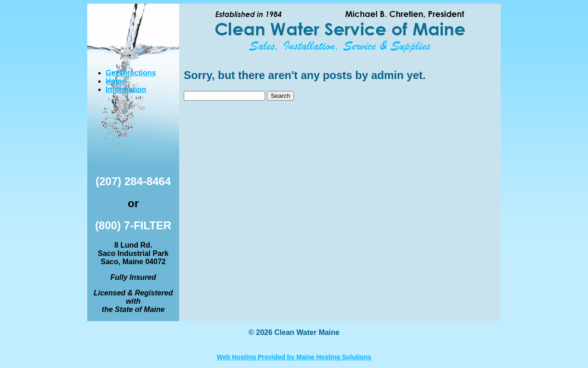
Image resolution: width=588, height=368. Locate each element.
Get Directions (131, 73)
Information (126, 89)
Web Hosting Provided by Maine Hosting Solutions (294, 357)
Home (116, 81)
